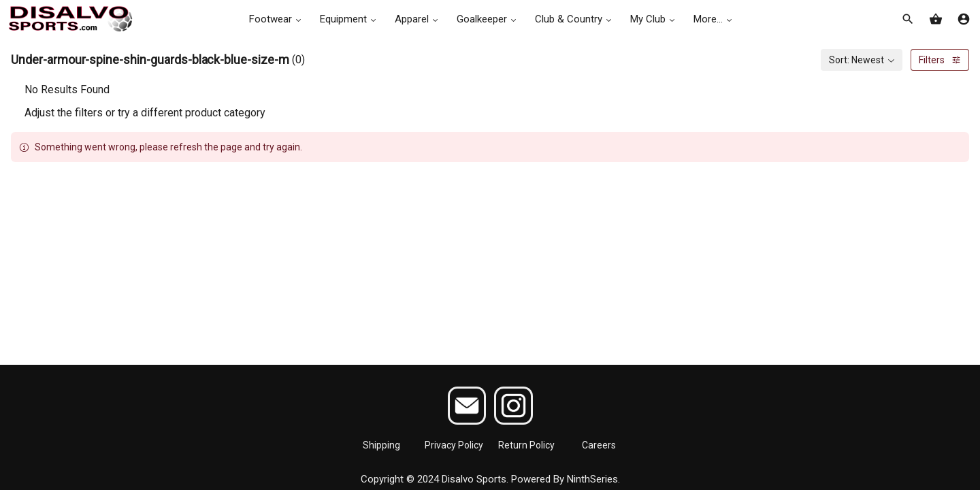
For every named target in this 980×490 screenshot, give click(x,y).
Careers (599, 445)
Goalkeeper (488, 19)
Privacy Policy (454, 445)
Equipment (349, 19)
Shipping (381, 445)
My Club (654, 19)
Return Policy (526, 445)
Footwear (276, 19)
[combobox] (862, 60)
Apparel (418, 19)
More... (714, 19)
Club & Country (574, 19)
